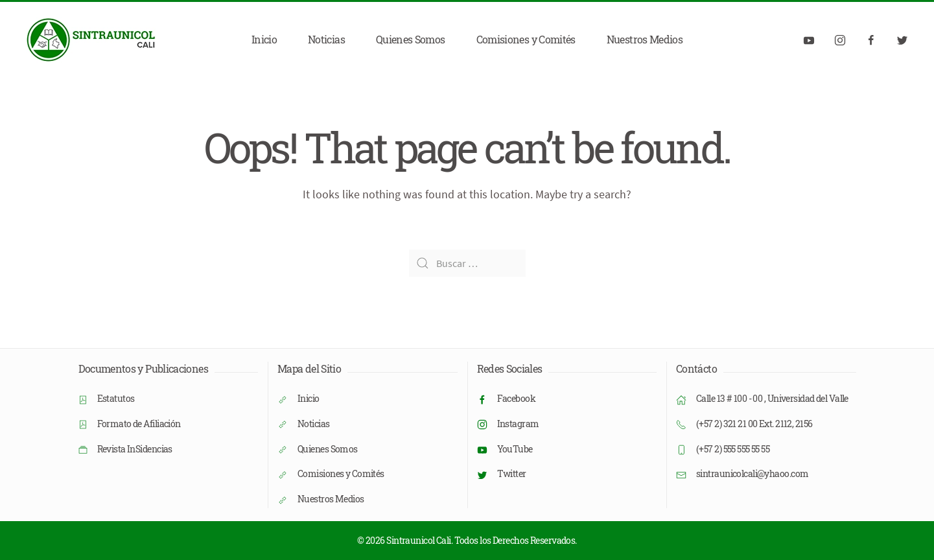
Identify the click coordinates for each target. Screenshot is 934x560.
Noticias (326, 39)
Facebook (517, 398)
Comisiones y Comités (526, 39)
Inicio (264, 39)
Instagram (518, 424)
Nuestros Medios (645, 39)
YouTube (515, 449)
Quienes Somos (411, 39)
